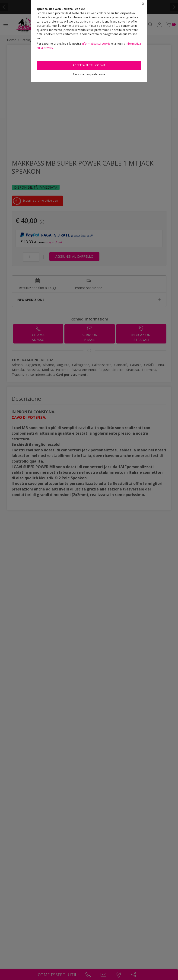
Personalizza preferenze (89, 74)
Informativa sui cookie (96, 44)
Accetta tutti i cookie (89, 65)
